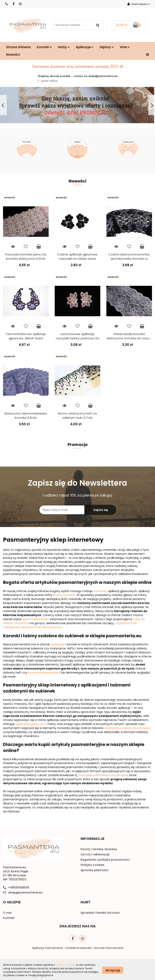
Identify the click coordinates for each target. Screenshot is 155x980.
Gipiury (107, 47)
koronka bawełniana (44, 673)
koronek (100, 591)
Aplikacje (85, 47)
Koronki (44, 47)
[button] (93, 840)
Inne (125, 47)
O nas (7, 913)
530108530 (7, 4)
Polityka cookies (92, 865)
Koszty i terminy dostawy (99, 849)
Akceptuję (113, 970)
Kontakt (9, 918)
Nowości (13, 55)
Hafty (64, 47)
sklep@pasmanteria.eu (25, 893)
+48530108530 (19, 887)
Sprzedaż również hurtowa (100, 913)
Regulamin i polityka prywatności (105, 860)
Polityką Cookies (65, 965)
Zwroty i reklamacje (95, 854)
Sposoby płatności (94, 870)
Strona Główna (18, 47)
